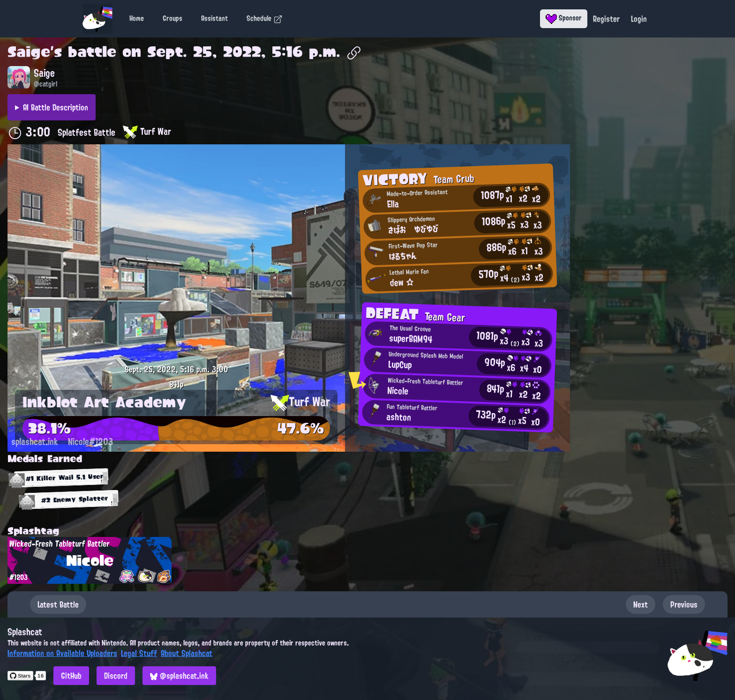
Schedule (265, 18)
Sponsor (564, 18)
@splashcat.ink (179, 676)
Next (641, 604)
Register (606, 19)
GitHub (71, 676)
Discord (116, 676)
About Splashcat (187, 653)
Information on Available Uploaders (62, 653)
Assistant (214, 18)
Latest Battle (58, 604)
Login (639, 19)
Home (137, 18)
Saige (29, 52)
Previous (684, 604)
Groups (172, 18)
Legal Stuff (139, 653)
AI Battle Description (56, 107)
